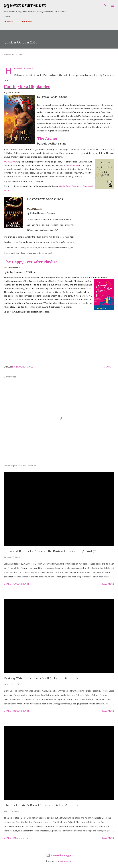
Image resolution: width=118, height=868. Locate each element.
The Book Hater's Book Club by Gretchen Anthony (41, 805)
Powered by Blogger (59, 855)
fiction (17, 367)
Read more (108, 584)
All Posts (8, 21)
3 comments (21, 838)
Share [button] (107, 367)
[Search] (105, 6)
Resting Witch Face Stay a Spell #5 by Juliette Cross (41, 678)
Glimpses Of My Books (25, 6)
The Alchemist (72, 165)
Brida (108, 149)
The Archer (47, 138)
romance (28, 367)
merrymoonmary (66, 861)
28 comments (21, 711)
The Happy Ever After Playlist (30, 262)
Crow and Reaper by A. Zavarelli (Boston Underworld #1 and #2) (51, 551)
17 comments (21, 584)
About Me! (26, 21)
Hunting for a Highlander (27, 87)
